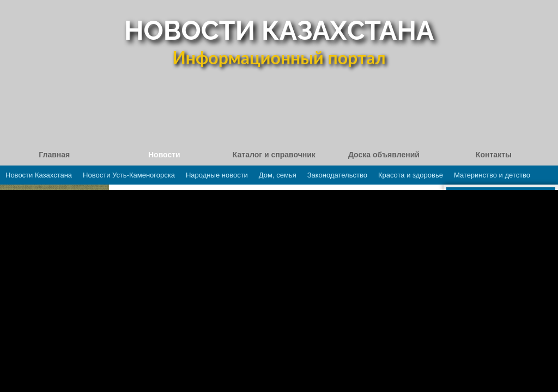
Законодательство (337, 175)
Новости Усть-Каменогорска (129, 175)
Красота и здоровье (411, 175)
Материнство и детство (492, 175)
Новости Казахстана (39, 175)
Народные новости (217, 175)
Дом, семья (278, 175)
